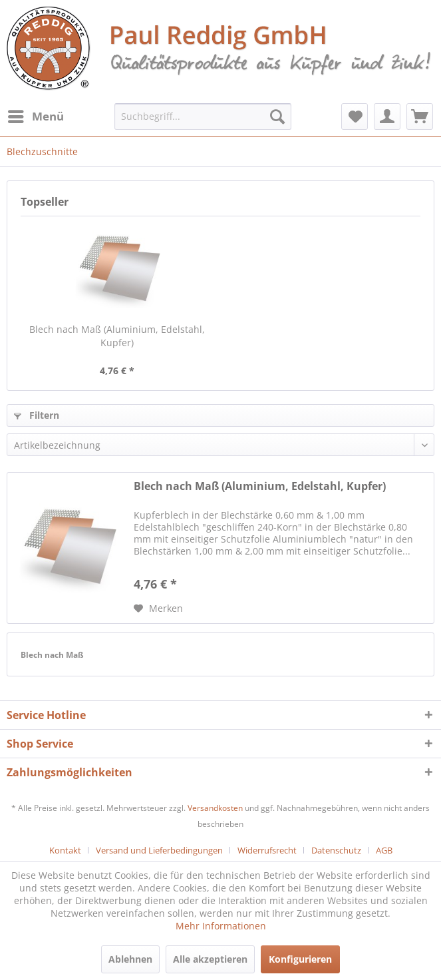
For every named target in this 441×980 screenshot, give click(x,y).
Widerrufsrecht (267, 850)
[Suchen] (277, 117)
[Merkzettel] (355, 117)
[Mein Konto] (387, 117)
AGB (384, 850)
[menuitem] (35, 117)
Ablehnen (130, 959)
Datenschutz (336, 850)
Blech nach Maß (52, 655)
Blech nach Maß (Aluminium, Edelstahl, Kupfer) (117, 336)
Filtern (37, 415)
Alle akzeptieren (210, 959)
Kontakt (65, 850)
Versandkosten (215, 808)
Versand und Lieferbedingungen (159, 850)
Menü (36, 115)
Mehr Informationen (221, 926)
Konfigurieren (300, 959)
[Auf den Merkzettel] (158, 609)
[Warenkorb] (420, 117)
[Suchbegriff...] (203, 117)
